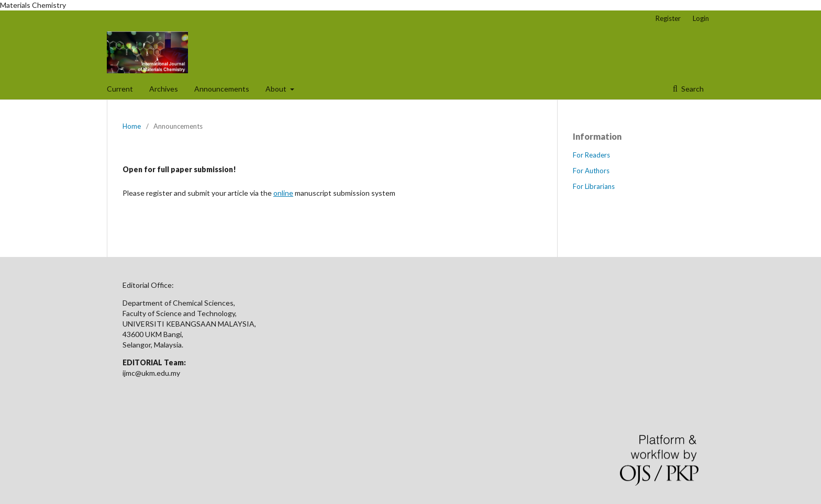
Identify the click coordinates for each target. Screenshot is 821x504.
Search (692, 89)
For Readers (591, 155)
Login (701, 18)
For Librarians (594, 186)
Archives (164, 89)
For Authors (591, 171)
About (277, 89)
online (283, 193)
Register (668, 18)
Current (120, 89)
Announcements (222, 89)
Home (132, 126)
